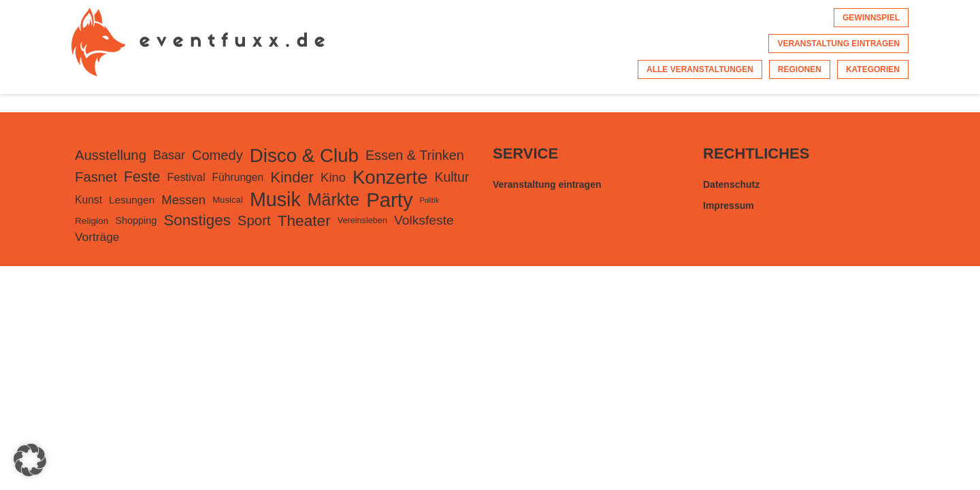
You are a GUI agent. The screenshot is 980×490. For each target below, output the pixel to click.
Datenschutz (731, 184)
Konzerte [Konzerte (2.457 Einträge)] (390, 177)
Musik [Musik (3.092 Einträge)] (275, 199)
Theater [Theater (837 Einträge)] (304, 220)
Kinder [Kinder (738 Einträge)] (292, 177)
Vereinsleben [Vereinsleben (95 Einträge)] (362, 220)
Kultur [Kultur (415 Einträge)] (452, 177)
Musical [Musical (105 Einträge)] (228, 200)
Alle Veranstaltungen (700, 69)
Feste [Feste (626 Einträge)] (142, 177)
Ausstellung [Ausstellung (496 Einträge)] (111, 155)
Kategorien (873, 69)
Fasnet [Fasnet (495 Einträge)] (96, 177)
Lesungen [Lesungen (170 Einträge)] (132, 200)
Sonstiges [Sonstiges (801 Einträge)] (197, 220)
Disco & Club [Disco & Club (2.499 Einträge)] (304, 156)
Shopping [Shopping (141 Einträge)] (136, 220)
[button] (30, 460)
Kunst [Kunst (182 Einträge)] (88, 200)
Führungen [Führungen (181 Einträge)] (238, 177)
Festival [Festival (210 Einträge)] (186, 177)
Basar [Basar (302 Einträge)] (169, 155)
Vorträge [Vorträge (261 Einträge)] (97, 237)
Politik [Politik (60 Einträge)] (429, 200)
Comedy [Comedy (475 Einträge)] (217, 155)
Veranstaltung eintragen (838, 44)
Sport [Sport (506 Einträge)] (254, 220)
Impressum (729, 206)
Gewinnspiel (871, 18)
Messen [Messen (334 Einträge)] (183, 200)
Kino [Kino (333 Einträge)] (333, 177)
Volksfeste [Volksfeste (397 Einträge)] (424, 220)
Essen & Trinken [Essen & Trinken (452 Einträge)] (415, 155)
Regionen (800, 69)
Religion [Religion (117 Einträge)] (92, 221)
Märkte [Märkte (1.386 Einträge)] (333, 199)
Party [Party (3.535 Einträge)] (389, 200)
